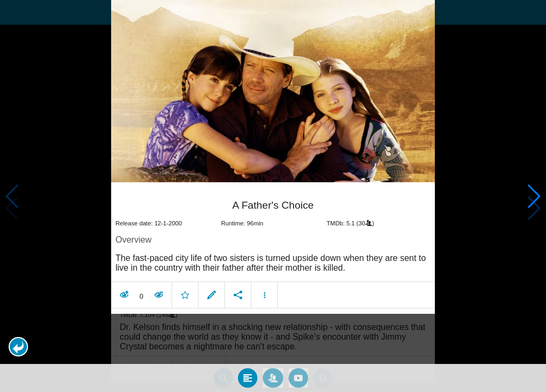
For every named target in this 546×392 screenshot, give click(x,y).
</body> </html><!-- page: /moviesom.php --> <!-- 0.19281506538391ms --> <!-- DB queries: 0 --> (273, 196)
